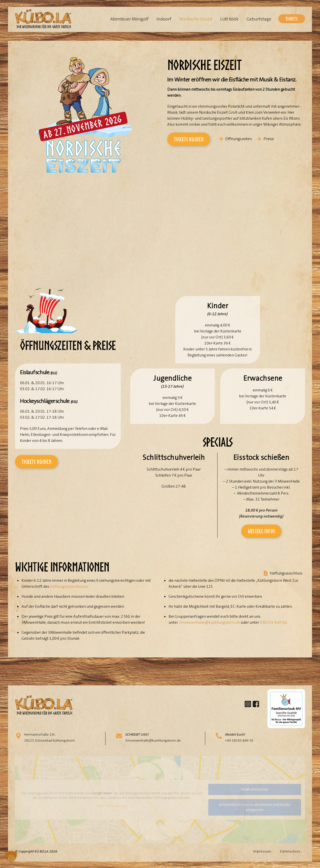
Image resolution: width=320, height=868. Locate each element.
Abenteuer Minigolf (129, 19)
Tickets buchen (189, 139)
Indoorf (164, 19)
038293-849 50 (273, 622)
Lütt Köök (229, 19)
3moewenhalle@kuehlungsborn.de (209, 622)
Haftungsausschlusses (69, 586)
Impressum (262, 851)
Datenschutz (290, 851)
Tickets (292, 19)
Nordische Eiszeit (196, 19)
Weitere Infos (261, 531)
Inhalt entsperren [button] (255, 789)
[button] (11, 857)
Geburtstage (259, 19)
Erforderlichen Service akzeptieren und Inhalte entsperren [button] (255, 807)
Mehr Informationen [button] (112, 806)
